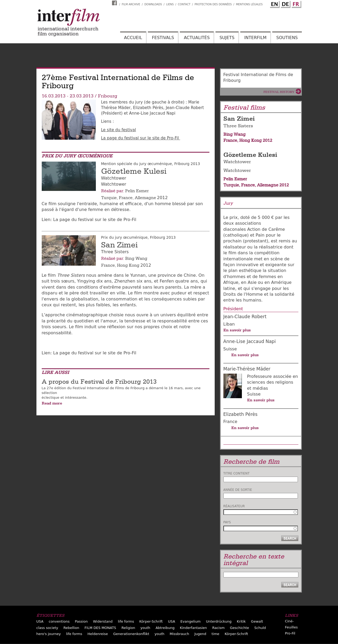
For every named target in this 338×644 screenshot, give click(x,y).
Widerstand (103, 621)
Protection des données (213, 4)
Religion (128, 628)
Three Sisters (238, 126)
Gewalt (257, 621)
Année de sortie (238, 490)
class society (47, 628)
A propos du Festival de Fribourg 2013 (99, 382)
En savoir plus (237, 330)
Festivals (163, 38)
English (274, 3)
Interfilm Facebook (115, 3)
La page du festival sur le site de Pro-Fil (141, 138)
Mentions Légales (249, 4)
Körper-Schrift (151, 621)
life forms (126, 621)
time (215, 634)
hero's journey (49, 634)
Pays (227, 522)
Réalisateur (234, 506)
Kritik (241, 621)
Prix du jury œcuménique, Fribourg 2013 (139, 237)
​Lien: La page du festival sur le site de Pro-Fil (90, 220)
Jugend (200, 634)
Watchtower (237, 162)
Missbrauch (180, 634)
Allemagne (145, 198)
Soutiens (287, 38)
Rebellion (71, 628)
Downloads (153, 4)
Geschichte (240, 628)
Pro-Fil (290, 633)
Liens (170, 4)
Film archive (131, 4)
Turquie (109, 198)
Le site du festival (119, 130)
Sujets (227, 38)
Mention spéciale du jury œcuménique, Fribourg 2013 (151, 164)
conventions (59, 621)
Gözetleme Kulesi (134, 171)
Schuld (260, 628)
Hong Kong (128, 265)
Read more (52, 403)
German (285, 3)
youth (145, 628)
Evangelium (191, 621)
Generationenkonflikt (131, 634)
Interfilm (255, 38)
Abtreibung (165, 628)
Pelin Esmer (137, 191)
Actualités (197, 38)
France (126, 198)
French (296, 3)
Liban (229, 324)
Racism (219, 628)
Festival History (279, 92)
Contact (184, 4)
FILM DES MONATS (100, 628)
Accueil (133, 38)
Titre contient (237, 473)
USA (40, 621)
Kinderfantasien (193, 628)
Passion (81, 621)
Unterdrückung (219, 621)
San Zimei (119, 245)
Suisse (230, 349)
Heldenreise (98, 634)
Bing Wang (136, 258)
